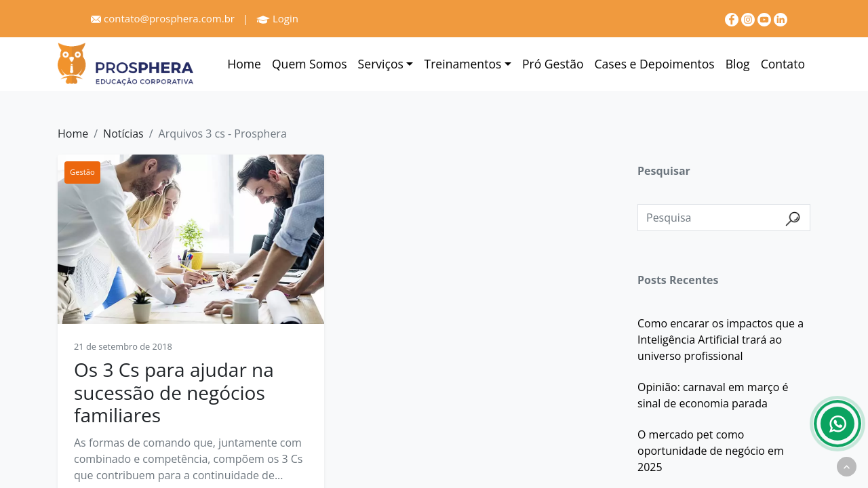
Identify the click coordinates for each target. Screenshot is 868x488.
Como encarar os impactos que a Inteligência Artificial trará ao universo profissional (721, 340)
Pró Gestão (553, 64)
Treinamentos (462, 64)
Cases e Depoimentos (655, 64)
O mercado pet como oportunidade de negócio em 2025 (711, 451)
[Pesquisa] (724, 218)
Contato (783, 64)
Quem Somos (310, 64)
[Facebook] (733, 18)
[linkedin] (781, 18)
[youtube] (766, 18)
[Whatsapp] (837, 424)
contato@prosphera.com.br (163, 18)
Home (244, 64)
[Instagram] (749, 18)
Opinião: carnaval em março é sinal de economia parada (713, 395)
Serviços (381, 64)
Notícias (123, 134)
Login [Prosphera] (277, 18)
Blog (738, 64)
